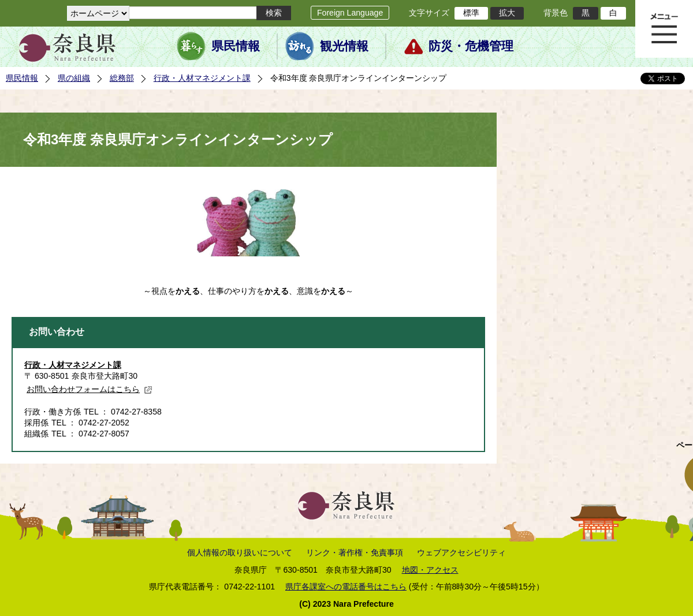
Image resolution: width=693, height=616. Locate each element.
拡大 (507, 13)
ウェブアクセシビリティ (461, 552)
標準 (471, 13)
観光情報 (344, 46)
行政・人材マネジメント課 (202, 78)
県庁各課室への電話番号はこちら (346, 587)
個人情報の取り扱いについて (240, 552)
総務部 (122, 78)
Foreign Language (350, 13)
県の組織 (74, 78)
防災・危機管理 (471, 46)
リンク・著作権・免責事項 (355, 552)
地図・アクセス (430, 570)
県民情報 (236, 46)
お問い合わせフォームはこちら (90, 389)
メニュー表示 (664, 29)
